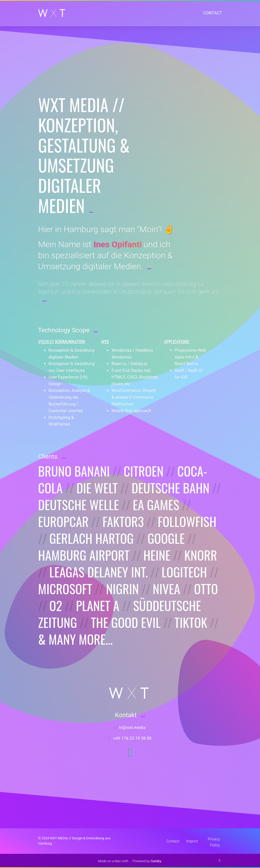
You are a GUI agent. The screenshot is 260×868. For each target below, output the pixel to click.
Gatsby (156, 861)
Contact (212, 13)
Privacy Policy (214, 841)
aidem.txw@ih (132, 728)
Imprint (192, 841)
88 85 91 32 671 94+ (132, 738)
